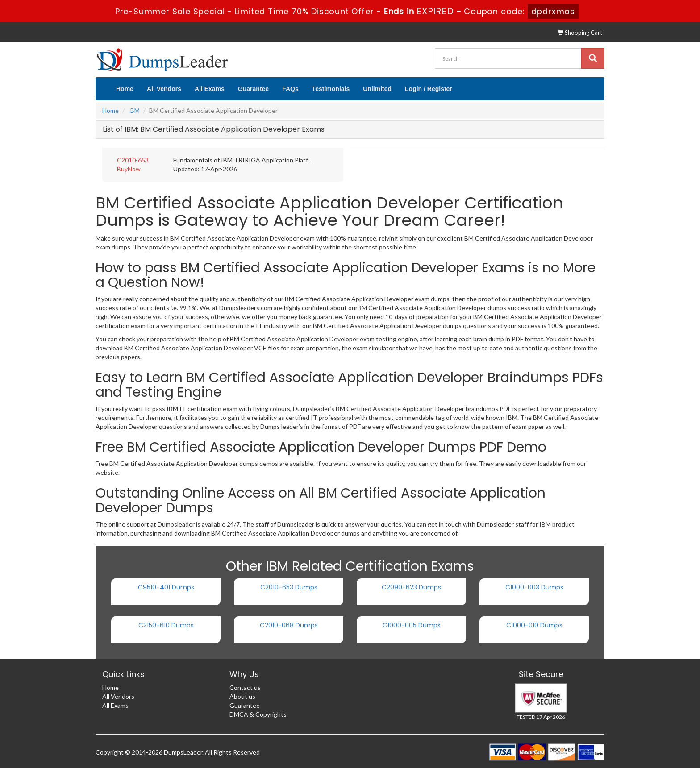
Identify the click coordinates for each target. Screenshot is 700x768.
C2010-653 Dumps (289, 587)
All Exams (210, 89)
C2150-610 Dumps (166, 625)
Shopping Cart (580, 33)
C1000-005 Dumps (412, 625)
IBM (134, 110)
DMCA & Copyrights (258, 714)
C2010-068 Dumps (289, 625)
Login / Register (429, 89)
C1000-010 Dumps (534, 625)
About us (242, 696)
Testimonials (331, 89)
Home (125, 89)
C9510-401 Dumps (166, 587)
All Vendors (164, 89)
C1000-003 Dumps (534, 587)
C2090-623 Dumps (411, 587)
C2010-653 (133, 160)
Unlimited (377, 89)
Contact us (245, 687)
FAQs (290, 89)
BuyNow (129, 169)
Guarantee (253, 89)
